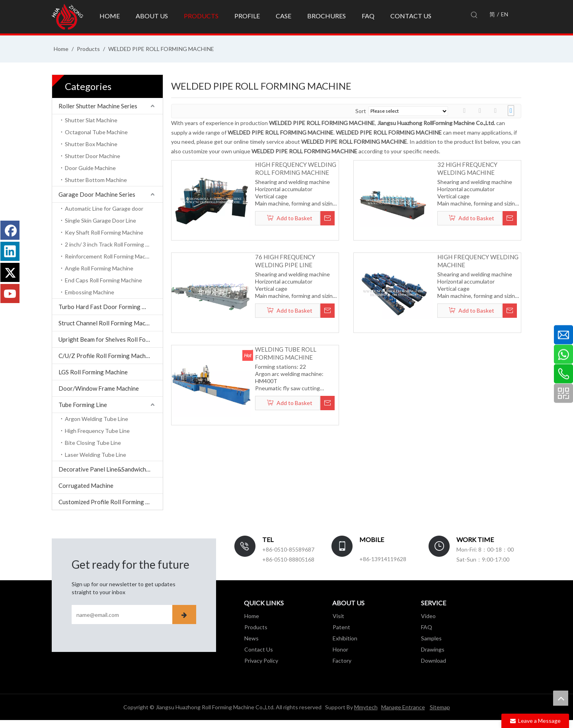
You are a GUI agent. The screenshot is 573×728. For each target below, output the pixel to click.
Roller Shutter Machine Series (98, 106)
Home (251, 616)
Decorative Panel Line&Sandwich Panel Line (111, 469)
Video (428, 616)
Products (255, 627)
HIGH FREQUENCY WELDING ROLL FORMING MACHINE (296, 168)
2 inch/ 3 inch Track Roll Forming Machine (114, 244)
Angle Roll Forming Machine (99, 268)
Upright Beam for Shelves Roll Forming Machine (111, 339)
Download (434, 660)
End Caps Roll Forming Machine (103, 280)
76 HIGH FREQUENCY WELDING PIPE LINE (285, 261)
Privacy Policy (261, 660)
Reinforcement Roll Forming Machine (110, 256)
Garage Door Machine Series (97, 194)
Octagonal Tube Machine (96, 132)
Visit (338, 616)
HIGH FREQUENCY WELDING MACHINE (478, 261)
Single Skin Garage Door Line (100, 220)
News (251, 638)
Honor (340, 649)
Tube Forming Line (83, 405)
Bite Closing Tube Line (93, 443)
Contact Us (258, 649)
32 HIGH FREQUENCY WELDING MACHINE (467, 168)
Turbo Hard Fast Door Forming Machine (111, 307)
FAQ (427, 627)
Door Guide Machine (90, 168)
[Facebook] (10, 230)
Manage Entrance (403, 707)
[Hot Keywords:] (474, 15)
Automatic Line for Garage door (104, 208)
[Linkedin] (10, 251)
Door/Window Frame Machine (99, 388)
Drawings (433, 649)
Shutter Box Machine (91, 144)
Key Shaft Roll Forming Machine (104, 232)
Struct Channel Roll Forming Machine (107, 323)
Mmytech (366, 707)
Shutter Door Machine (93, 156)
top (561, 698)
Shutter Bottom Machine (96, 180)
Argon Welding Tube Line (96, 419)
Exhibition (345, 638)
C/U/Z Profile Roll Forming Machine (106, 356)
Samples (431, 638)
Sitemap (440, 707)
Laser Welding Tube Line (95, 455)
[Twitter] (10, 272)
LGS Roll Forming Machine (93, 372)
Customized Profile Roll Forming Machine (111, 502)
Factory (342, 660)
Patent (341, 627)
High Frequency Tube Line (97, 431)
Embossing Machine (90, 292)
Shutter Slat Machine (91, 120)
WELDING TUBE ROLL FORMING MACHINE (286, 353)
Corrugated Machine (86, 485)
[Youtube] (10, 294)
